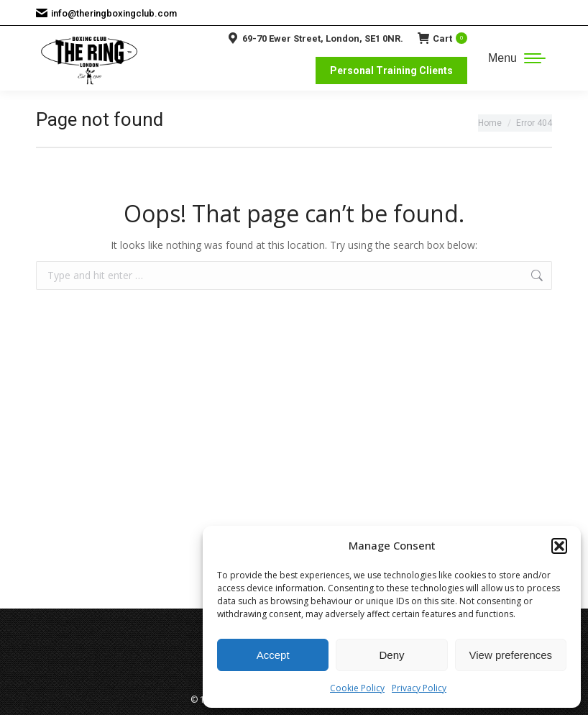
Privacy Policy (419, 688)
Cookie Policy (357, 688)
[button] (559, 546)
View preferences (511, 655)
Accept (273, 655)
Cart (442, 38)
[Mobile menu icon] (517, 58)
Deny (391, 655)
